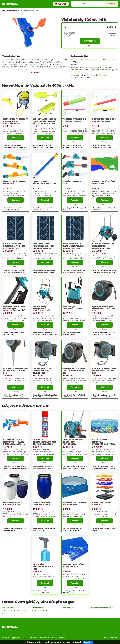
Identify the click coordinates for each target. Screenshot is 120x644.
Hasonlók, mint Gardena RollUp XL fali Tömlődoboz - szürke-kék (104, 396)
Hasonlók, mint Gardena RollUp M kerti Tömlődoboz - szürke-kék (15, 396)
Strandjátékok (113, 70)
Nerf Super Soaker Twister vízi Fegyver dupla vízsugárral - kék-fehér (13, 443)
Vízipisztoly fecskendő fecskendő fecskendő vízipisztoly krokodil (45, 121)
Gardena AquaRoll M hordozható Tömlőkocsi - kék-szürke (103, 247)
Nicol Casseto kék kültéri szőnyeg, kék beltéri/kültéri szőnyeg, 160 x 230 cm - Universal (44, 248)
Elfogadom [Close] (88, 642)
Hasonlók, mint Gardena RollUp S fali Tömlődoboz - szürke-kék (74, 396)
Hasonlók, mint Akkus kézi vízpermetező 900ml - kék (42, 592)
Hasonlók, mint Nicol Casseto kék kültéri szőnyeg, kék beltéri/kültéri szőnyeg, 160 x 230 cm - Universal (44, 272)
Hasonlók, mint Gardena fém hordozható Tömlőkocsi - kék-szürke (45, 334)
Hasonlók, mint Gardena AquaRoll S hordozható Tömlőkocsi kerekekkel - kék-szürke (75, 468)
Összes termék (44, 638)
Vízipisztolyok (76, 72)
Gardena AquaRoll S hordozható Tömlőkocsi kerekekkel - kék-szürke (73, 444)
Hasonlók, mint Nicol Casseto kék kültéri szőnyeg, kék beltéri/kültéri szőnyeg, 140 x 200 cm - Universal (14, 272)
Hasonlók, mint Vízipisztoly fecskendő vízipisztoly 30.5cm (73, 147)
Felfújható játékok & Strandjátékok (84, 70)
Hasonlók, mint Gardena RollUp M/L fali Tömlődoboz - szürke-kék (45, 396)
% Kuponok (61, 638)
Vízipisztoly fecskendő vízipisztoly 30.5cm (74, 120)
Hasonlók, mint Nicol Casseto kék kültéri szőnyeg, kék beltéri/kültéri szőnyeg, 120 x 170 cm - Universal (74, 272)
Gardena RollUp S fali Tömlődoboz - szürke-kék (74, 371)
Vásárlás (90, 41)
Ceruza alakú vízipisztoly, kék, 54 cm (44, 182)
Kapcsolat (5, 638)
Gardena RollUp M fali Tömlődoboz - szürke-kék (104, 308)
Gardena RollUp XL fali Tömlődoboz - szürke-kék (104, 371)
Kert (91, 67)
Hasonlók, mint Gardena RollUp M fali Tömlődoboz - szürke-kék (104, 334)
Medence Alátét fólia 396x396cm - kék (73, 566)
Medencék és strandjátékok (104, 67)
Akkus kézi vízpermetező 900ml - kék (44, 567)
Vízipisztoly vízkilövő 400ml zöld (104, 182)
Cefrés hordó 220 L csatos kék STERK (42, 503)
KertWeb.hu (10, 4)
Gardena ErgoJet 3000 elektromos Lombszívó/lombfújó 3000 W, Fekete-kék (14, 309)
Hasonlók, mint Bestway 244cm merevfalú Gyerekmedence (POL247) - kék (104, 468)
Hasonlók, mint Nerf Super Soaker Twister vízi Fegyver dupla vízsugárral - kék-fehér (16, 468)
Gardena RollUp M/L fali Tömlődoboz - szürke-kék (43, 371)
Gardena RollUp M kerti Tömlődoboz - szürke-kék (15, 371)
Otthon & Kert (84, 67)
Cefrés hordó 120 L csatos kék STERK (13, 503)
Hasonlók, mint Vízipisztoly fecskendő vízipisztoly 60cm (102, 147)
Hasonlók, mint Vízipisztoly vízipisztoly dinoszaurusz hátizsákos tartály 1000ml (15, 148)
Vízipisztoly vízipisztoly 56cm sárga (15, 182)
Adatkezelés (33, 638)
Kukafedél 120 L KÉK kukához (102, 503)
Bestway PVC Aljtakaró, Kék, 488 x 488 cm (74, 503)
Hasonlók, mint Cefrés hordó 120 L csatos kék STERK (15, 530)
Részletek (15, 138)
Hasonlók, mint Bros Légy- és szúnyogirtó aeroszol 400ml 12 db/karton (43, 468)
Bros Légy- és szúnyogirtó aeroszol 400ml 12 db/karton (44, 442)
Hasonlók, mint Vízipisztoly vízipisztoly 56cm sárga (12, 209)
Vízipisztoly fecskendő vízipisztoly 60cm (104, 120)
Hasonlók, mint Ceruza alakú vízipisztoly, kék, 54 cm (42, 209)
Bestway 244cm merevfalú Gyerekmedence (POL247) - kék (105, 443)
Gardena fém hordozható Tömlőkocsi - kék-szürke (42, 309)
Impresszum (16, 638)
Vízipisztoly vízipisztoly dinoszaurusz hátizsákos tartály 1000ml (15, 122)
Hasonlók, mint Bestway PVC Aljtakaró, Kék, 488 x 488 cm (72, 530)
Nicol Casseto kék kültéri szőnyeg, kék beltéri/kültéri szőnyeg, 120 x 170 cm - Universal (73, 248)
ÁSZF (24, 638)
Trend (53, 638)
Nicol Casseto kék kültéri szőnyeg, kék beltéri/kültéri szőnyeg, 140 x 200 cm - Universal (14, 248)
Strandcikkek (102, 70)
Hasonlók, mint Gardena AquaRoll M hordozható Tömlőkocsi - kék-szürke (105, 271)
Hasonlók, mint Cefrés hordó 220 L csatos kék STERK (44, 530)
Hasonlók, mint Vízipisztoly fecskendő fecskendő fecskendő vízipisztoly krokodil (43, 148)
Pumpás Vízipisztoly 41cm (72, 182)
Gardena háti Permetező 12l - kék (72, 307)
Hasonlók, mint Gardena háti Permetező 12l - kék (72, 334)
